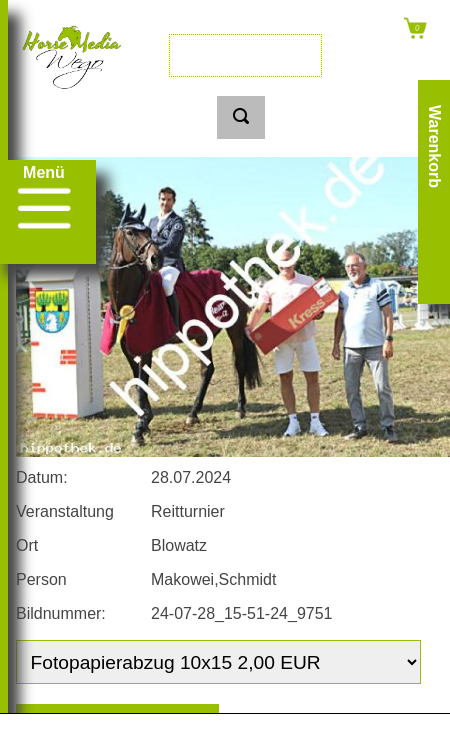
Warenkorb (434, 146)
